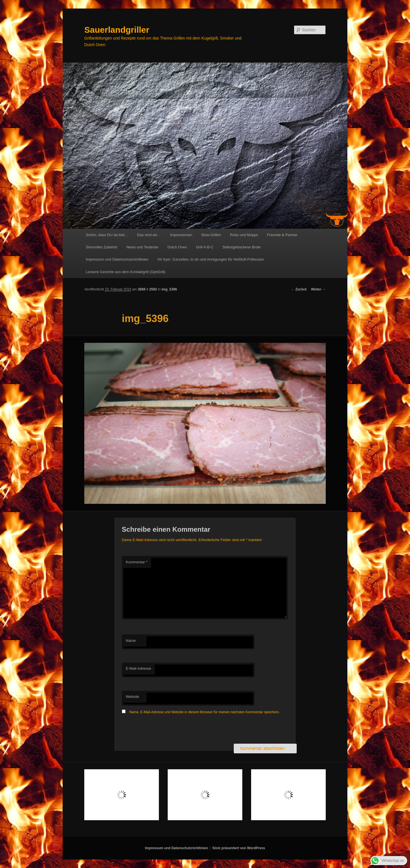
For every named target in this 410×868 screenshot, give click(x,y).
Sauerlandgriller (117, 30)
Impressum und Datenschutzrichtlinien (117, 259)
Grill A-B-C (205, 247)
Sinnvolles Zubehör (102, 247)
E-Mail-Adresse (139, 668)
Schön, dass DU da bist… (107, 235)
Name (131, 641)
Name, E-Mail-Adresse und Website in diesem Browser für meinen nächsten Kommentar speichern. (205, 712)
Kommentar (137, 562)
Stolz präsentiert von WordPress (239, 848)
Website (133, 697)
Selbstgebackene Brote (241, 247)
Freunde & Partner (282, 235)
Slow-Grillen (211, 235)
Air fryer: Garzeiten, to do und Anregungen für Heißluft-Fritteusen (211, 259)
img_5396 (169, 289)
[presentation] (165, 730)
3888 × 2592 (147, 289)
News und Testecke (143, 247)
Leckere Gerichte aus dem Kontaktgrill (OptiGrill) (126, 272)
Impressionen (181, 235)
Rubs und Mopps (244, 235)
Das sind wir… (149, 235)
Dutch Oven (177, 247)
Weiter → (318, 289)
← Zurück (299, 289)
